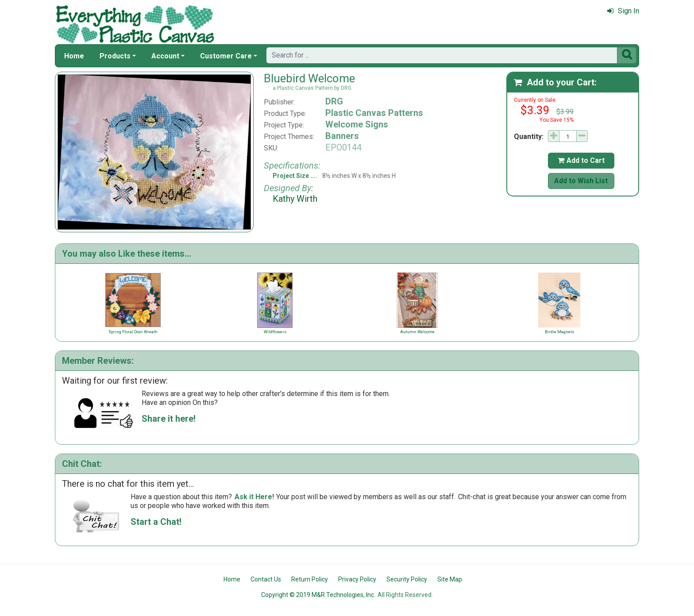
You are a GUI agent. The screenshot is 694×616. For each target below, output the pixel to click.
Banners (342, 136)
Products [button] (115, 56)
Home (74, 56)
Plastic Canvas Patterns (374, 113)
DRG (334, 101)
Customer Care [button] (226, 56)
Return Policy (310, 579)
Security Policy (407, 579)
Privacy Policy (357, 579)
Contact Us (266, 579)
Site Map (450, 579)
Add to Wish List (581, 181)
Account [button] (165, 56)
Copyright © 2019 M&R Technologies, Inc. (318, 595)
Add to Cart (581, 160)
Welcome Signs (357, 124)
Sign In (623, 11)
